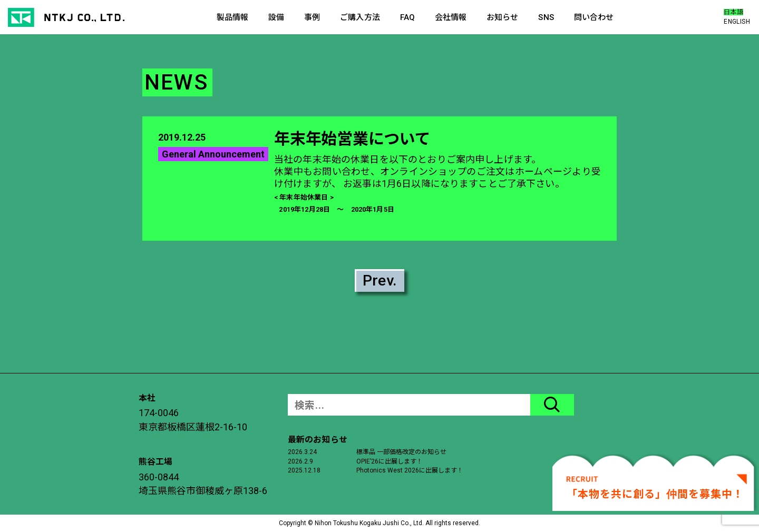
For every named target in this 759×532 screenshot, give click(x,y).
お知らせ (503, 17)
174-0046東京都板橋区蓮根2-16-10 (193, 420)
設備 (276, 17)
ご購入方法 (360, 17)
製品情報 (233, 17)
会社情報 (451, 17)
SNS (546, 17)
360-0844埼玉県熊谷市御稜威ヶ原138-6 (203, 484)
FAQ (407, 17)
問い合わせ (594, 17)
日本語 (733, 12)
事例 (312, 17)
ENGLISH (737, 22)
